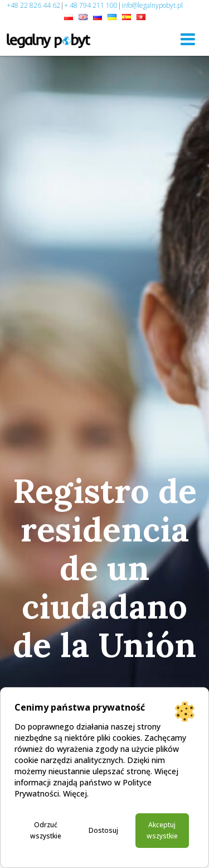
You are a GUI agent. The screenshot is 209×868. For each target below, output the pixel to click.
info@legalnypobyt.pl (152, 5)
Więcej (75, 793)
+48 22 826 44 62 (33, 5)
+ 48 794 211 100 (91, 5)
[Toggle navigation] (188, 39)
